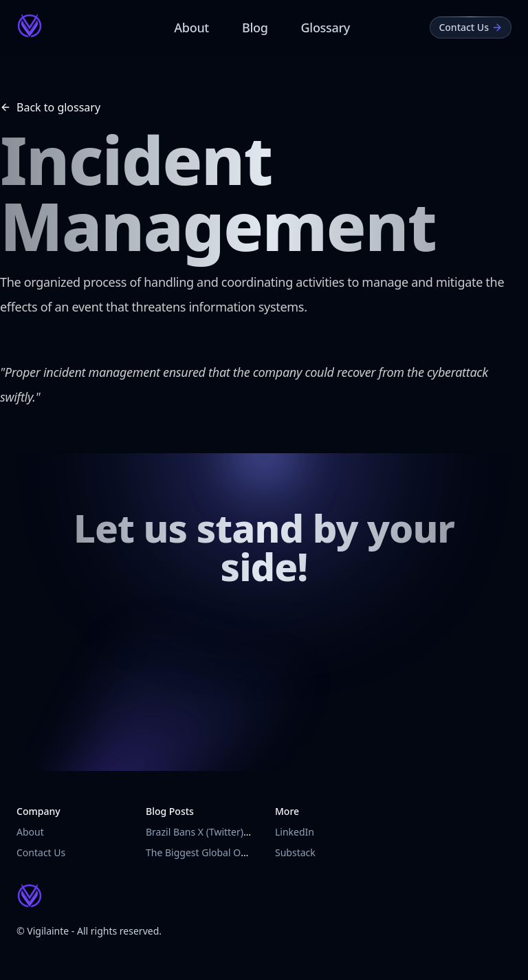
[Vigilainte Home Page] (30, 25)
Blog (255, 28)
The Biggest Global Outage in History (229, 852)
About (191, 28)
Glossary (326, 28)
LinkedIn (295, 832)
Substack (295, 852)
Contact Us (41, 852)
